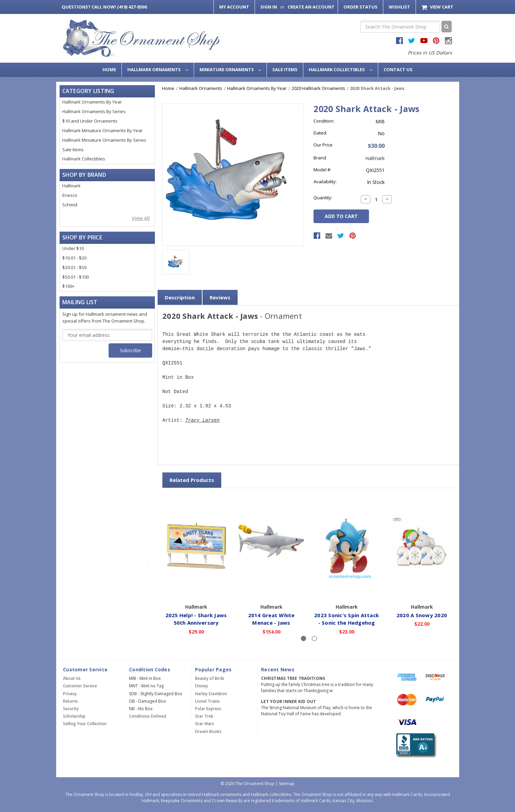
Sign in (269, 7)
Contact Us (398, 69)
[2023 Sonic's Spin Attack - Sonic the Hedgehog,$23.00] (347, 547)
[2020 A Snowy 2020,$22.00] (422, 547)
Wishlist (399, 7)
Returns (70, 701)
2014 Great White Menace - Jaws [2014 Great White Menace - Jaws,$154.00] (271, 619)
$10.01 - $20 (74, 258)
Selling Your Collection (85, 724)
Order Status (360, 7)
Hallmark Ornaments (158, 69)
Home (109, 69)
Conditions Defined (148, 716)
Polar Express (208, 709)
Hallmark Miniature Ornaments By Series (104, 140)
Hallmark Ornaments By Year (92, 102)
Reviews (220, 297)
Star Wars (205, 724)
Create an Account (311, 7)
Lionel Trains (207, 701)
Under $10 (73, 248)
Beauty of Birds (210, 678)
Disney (202, 686)
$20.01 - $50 (74, 267)
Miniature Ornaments (230, 69)
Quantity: (323, 198)
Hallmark (71, 186)
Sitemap (287, 784)
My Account (234, 7)
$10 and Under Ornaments (90, 121)
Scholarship (74, 716)
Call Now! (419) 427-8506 (104, 7)
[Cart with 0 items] (437, 7)
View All (141, 218)
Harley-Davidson (211, 694)
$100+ (68, 286)
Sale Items (285, 69)
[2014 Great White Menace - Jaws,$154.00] (271, 547)
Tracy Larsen (202, 420)
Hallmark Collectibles (341, 69)
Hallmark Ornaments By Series (94, 111)
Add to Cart (196, 590)
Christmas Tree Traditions (293, 678)
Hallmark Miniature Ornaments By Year (102, 130)
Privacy (70, 694)
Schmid (70, 205)
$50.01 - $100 (76, 277)
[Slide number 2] (314, 638)
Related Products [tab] (192, 480)
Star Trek (204, 716)
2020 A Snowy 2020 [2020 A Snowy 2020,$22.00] (422, 615)
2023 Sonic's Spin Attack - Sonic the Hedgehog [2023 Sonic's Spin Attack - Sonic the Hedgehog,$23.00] (347, 619)
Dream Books (208, 731)
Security (71, 709)
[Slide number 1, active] (303, 638)
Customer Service (80, 686)
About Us (72, 678)
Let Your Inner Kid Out (289, 701)
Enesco (70, 195)
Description (180, 297)
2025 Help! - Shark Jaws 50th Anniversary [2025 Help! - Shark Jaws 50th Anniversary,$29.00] (196, 619)
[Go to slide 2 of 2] (149, 564)
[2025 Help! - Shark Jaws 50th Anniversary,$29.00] (196, 547)
